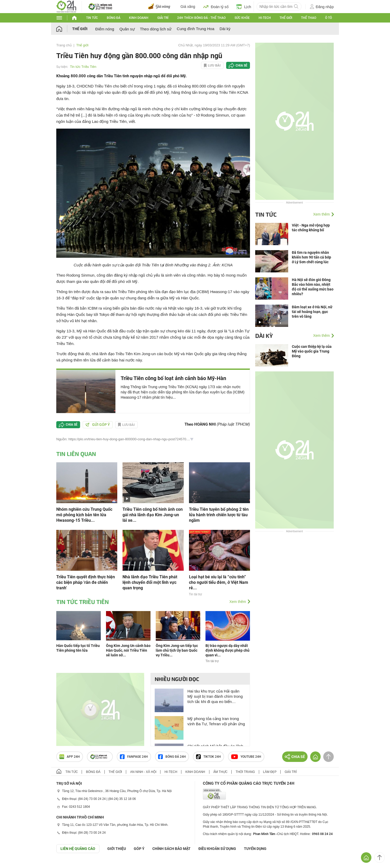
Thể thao (309, 18)
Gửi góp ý (98, 425)
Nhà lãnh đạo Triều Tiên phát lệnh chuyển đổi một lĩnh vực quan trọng (150, 582)
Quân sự (127, 29)
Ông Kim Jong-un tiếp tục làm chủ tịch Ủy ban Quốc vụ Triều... (177, 650)
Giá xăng (188, 7)
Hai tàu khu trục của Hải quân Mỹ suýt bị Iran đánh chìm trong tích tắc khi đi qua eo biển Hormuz (215, 697)
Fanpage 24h (134, 757)
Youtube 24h (246, 757)
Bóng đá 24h (172, 757)
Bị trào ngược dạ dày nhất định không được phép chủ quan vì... (227, 650)
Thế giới (286, 18)
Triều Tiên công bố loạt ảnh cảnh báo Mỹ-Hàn (173, 378)
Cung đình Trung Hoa (195, 29)
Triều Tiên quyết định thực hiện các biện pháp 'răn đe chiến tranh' (86, 582)
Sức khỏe (242, 18)
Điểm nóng (105, 29)
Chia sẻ (241, 65)
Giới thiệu (117, 849)
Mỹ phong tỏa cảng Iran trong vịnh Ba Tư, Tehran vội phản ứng (216, 721)
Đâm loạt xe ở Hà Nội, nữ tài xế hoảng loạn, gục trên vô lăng (312, 312)
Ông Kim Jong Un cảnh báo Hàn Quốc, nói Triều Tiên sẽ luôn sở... (128, 650)
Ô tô (328, 18)
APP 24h (70, 757)
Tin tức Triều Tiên (83, 67)
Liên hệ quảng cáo (78, 849)
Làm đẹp (270, 772)
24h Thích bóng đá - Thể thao (201, 18)
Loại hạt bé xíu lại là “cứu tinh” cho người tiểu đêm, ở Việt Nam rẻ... (219, 582)
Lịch (244, 7)
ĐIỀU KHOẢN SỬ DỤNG (217, 849)
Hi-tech (265, 18)
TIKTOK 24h (208, 757)
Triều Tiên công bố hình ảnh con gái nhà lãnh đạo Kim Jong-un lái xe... (153, 515)
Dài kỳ (225, 29)
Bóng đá (114, 18)
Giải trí (163, 18)
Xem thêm (238, 602)
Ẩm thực (221, 772)
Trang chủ (64, 45)
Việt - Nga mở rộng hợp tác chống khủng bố (311, 228)
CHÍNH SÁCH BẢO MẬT (171, 849)
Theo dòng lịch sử (156, 29)
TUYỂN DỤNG (255, 849)
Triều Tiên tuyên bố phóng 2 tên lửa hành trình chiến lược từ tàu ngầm (219, 515)
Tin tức (92, 18)
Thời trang (245, 772)
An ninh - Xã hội (143, 772)
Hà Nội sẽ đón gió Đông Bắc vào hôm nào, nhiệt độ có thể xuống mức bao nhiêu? (313, 287)
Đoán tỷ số (216, 7)
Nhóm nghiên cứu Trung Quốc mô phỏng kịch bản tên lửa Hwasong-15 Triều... (84, 515)
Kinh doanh (139, 18)
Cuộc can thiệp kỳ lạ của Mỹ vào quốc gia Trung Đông (312, 351)
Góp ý (139, 849)
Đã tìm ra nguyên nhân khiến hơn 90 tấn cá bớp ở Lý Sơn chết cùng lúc (311, 257)
